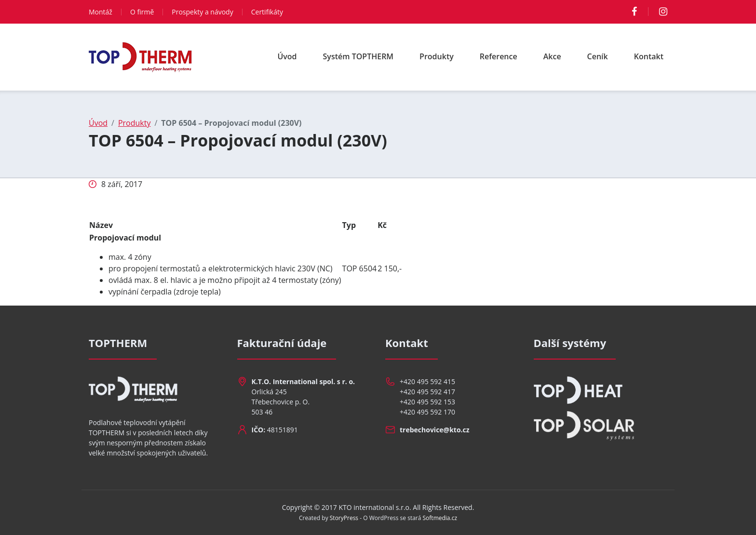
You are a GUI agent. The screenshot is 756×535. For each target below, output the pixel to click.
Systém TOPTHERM (358, 56)
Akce (552, 56)
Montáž (101, 12)
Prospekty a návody (202, 12)
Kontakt (649, 56)
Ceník (598, 56)
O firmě (142, 12)
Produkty (437, 56)
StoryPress (344, 518)
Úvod (287, 56)
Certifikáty (267, 12)
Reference (499, 56)
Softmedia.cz (440, 518)
